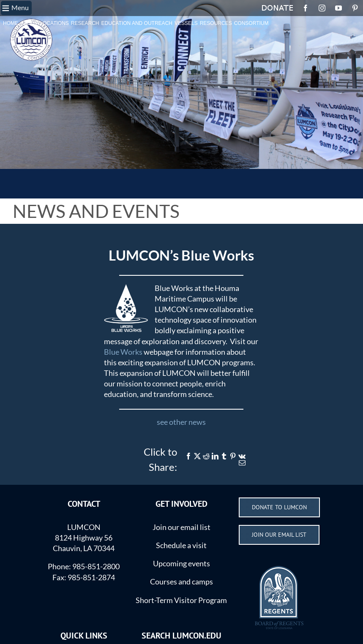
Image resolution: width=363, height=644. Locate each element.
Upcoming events (181, 563)
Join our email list (181, 527)
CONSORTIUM (251, 23)
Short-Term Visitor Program (181, 600)
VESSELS (186, 23)
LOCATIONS (54, 23)
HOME (11, 23)
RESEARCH (85, 23)
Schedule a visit (181, 545)
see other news (181, 422)
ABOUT (29, 23)
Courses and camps (181, 582)
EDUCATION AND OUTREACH (137, 23)
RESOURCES (216, 23)
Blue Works (123, 352)
